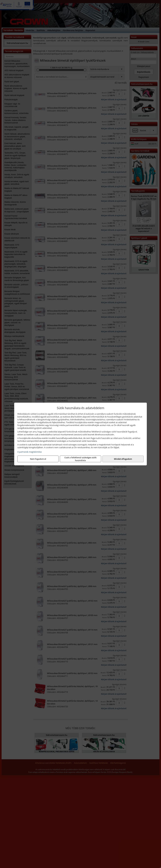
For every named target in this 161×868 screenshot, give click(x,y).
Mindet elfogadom (123, 459)
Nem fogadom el (38, 459)
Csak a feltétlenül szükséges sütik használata (80, 459)
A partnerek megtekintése (30, 452)
